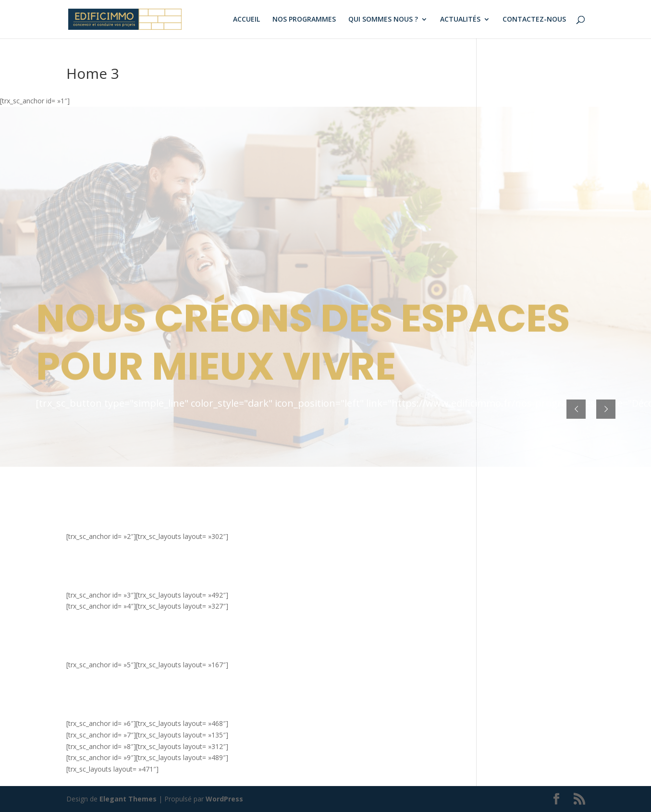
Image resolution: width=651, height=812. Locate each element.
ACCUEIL (246, 20)
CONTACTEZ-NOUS (534, 20)
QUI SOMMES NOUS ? (383, 20)
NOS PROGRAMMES (304, 20)
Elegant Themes (128, 799)
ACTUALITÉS (460, 20)
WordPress (224, 799)
